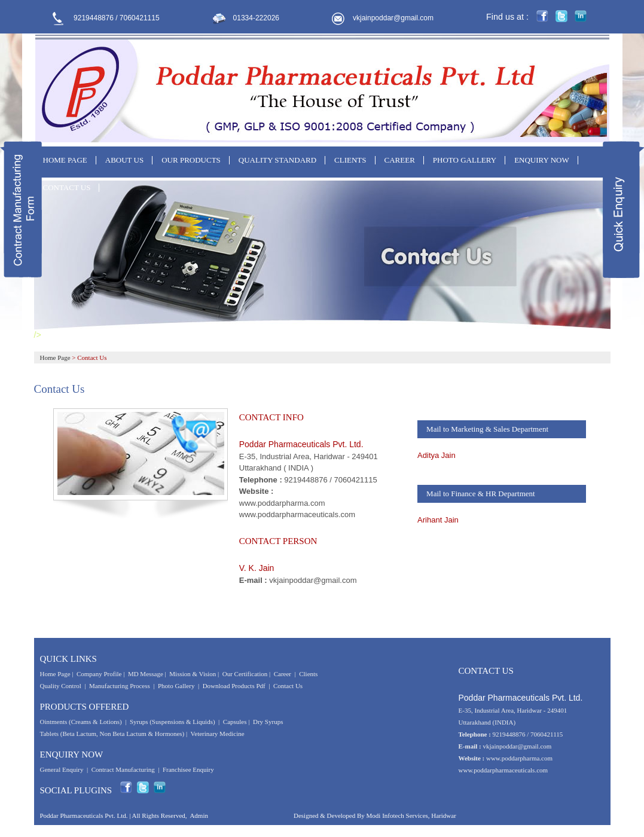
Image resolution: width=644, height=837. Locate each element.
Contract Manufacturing (123, 769)
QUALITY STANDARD (277, 160)
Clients (308, 674)
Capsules (235, 722)
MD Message (146, 674)
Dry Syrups (268, 722)
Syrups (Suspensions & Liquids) (173, 722)
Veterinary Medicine (218, 734)
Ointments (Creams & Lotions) (81, 722)
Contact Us (288, 686)
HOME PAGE (65, 160)
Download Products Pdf (234, 686)
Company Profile (99, 674)
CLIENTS (350, 160)
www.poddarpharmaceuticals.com (297, 514)
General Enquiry (62, 769)
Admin (199, 815)
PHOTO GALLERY (465, 160)
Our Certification (245, 674)
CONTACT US (67, 187)
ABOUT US (124, 160)
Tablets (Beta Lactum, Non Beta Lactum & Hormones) (112, 734)
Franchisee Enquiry (188, 769)
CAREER (400, 160)
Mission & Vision (193, 674)
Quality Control (61, 686)
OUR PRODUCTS (191, 160)
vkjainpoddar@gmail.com (393, 18)
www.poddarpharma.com (282, 503)
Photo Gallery (176, 686)
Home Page (55, 358)
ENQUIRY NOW (542, 160)
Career (283, 674)
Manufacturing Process (120, 686)
